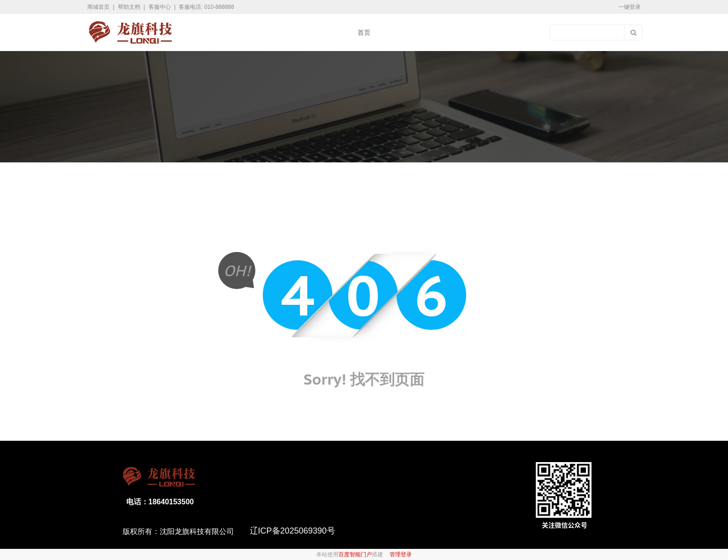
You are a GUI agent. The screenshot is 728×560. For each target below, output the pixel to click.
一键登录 (630, 7)
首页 (364, 32)
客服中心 (160, 7)
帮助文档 (130, 7)
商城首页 (99, 7)
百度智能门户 (355, 554)
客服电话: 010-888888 (206, 7)
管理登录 (401, 554)
